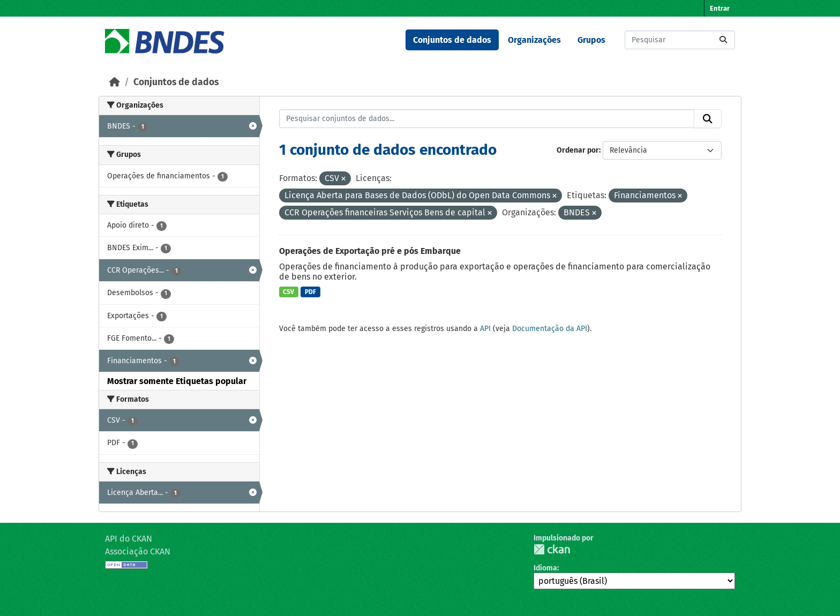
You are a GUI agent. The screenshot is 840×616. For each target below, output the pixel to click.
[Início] (115, 82)
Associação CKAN (138, 551)
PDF (310, 292)
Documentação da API (550, 329)
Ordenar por (578, 150)
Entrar (720, 8)
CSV (288, 292)
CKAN (552, 549)
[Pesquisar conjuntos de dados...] (680, 40)
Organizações (534, 40)
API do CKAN (129, 539)
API (485, 329)
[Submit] (723, 40)
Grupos (591, 40)
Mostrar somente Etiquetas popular (177, 381)
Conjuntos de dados (452, 40)
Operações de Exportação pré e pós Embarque (370, 251)
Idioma (545, 568)
